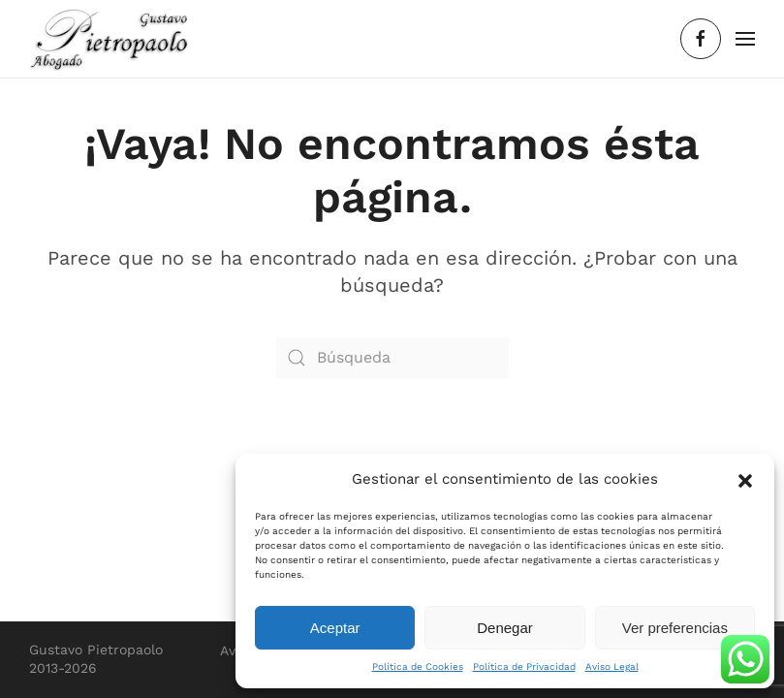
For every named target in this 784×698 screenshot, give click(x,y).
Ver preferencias (675, 628)
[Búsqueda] (392, 358)
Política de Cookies (418, 666)
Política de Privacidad (524, 666)
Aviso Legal (612, 666)
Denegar (505, 628)
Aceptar (335, 628)
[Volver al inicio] (109, 39)
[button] (745, 479)
